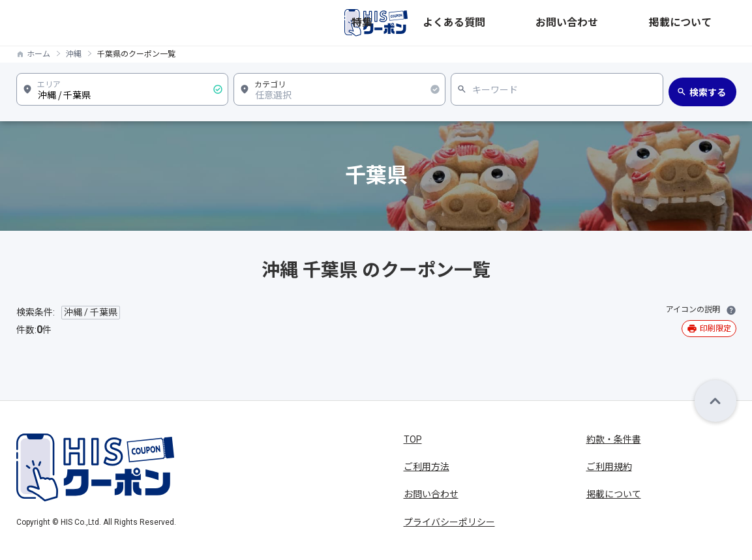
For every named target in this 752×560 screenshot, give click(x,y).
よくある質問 (568, 23)
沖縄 (74, 54)
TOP (413, 439)
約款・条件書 (614, 439)
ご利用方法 (427, 467)
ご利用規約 (609, 467)
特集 (516, 23)
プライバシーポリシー (449, 522)
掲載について (709, 23)
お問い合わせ (639, 23)
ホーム (38, 54)
